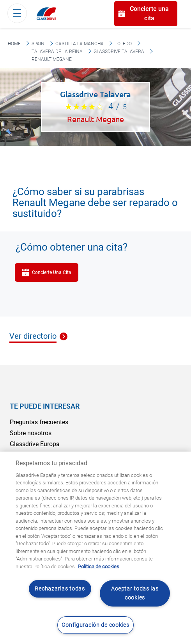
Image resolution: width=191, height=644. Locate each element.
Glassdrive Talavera (119, 52)
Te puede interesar (45, 406)
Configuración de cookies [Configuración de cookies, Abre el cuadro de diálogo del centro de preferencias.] (95, 625)
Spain (38, 44)
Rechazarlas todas (60, 589)
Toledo (123, 44)
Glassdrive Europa (35, 444)
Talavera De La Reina (57, 52)
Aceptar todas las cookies (135, 593)
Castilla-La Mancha (80, 44)
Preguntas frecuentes (39, 422)
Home (14, 44)
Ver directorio (33, 336)
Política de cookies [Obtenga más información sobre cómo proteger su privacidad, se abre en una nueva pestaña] (99, 567)
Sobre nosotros (31, 433)
